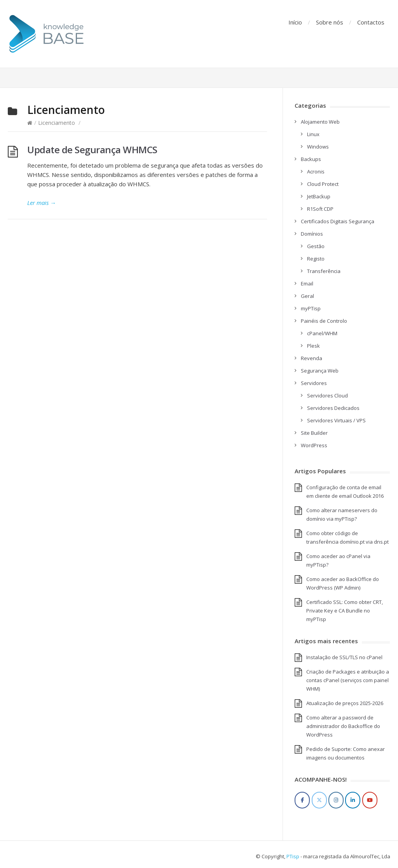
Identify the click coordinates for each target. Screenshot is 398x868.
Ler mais (42, 203)
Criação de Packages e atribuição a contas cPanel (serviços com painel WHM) (348, 680)
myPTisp (311, 308)
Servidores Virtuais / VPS (336, 420)
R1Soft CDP (320, 209)
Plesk (313, 346)
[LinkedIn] (353, 800)
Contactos (371, 22)
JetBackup (319, 196)
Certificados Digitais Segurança (338, 221)
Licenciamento (57, 123)
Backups (311, 159)
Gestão (316, 246)
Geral (307, 296)
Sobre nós (330, 22)
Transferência (324, 271)
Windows (318, 147)
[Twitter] (319, 800)
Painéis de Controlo (324, 321)
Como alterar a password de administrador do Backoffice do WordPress (343, 726)
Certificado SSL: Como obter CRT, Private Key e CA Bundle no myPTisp (345, 611)
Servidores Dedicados (333, 408)
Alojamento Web (320, 122)
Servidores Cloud (327, 395)
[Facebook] (302, 800)
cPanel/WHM (322, 333)
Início (295, 22)
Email (307, 283)
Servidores (314, 383)
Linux (313, 134)
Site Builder (314, 433)
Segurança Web (320, 371)
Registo (316, 259)
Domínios (312, 234)
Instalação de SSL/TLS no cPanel (344, 657)
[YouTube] (370, 800)
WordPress (314, 445)
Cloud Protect (323, 184)
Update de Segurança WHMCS (92, 150)
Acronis (316, 171)
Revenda (312, 358)
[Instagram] (336, 800)
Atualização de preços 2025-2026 (345, 703)
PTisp (293, 856)
